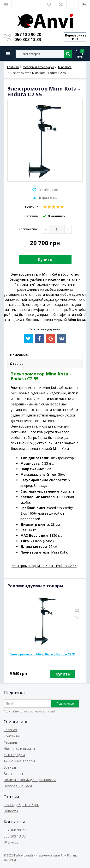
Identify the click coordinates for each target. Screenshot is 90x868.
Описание (19, 355)
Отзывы (17, 364)
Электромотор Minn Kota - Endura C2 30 (42, 654)
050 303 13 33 (28, 39)
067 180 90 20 (28, 34)
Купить (45, 259)
